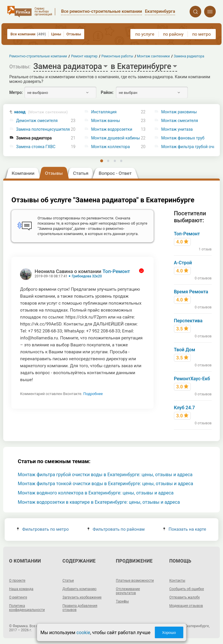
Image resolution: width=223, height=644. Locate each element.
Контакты (177, 581)
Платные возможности (135, 581)
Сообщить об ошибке (187, 589)
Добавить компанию (79, 589)
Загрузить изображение (82, 597)
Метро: (16, 92)
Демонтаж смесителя (37, 121)
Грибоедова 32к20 (87, 276)
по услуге (145, 34)
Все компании (28, 34)
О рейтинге (18, 597)
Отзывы (74, 34)
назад (41, 112)
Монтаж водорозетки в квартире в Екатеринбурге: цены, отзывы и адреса (99, 502)
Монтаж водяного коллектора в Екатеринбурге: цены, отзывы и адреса (96, 493)
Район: (107, 92)
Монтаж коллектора (110, 147)
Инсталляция (104, 112)
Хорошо (169, 633)
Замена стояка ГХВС (36, 147)
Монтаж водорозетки (112, 129)
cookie (83, 633)
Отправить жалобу (185, 597)
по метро (202, 34)
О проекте (17, 581)
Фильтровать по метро (43, 529)
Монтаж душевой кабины (116, 138)
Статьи (68, 581)
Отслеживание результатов (128, 591)
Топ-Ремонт (116, 271)
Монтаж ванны (106, 121)
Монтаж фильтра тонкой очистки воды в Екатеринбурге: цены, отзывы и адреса (105, 484)
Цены (56, 34)
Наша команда (21, 589)
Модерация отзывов (186, 606)
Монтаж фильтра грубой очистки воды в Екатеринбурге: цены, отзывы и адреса (105, 475)
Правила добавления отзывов (80, 608)
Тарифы (122, 601)
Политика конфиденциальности (27, 608)
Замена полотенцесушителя (43, 129)
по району (173, 34)
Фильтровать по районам (116, 529)
